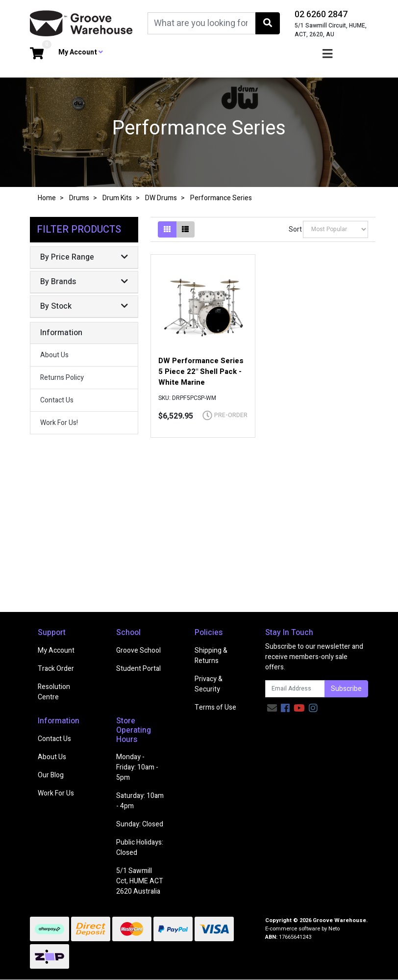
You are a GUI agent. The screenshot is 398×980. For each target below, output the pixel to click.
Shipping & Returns (211, 656)
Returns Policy (62, 378)
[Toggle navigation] (327, 54)
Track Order (56, 669)
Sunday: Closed (140, 824)
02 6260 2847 (321, 14)
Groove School (138, 650)
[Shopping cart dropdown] (37, 54)
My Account (56, 650)
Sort (295, 229)
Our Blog (51, 775)
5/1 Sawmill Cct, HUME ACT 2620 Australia (140, 881)
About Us (54, 355)
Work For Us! (59, 423)
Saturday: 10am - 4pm (140, 801)
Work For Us (56, 793)
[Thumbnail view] (167, 229)
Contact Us (57, 400)
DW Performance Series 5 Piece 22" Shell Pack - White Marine (201, 371)
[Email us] (272, 708)
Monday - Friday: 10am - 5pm (137, 767)
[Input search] (202, 23)
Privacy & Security (209, 684)
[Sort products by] (336, 229)
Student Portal (138, 669)
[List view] (185, 229)
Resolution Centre (54, 692)
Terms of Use (215, 707)
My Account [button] (81, 52)
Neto (334, 929)
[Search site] (268, 23)
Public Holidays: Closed (140, 848)
